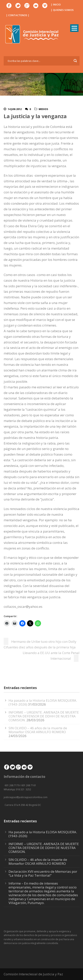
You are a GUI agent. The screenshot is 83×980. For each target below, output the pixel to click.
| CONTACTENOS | (18, 15)
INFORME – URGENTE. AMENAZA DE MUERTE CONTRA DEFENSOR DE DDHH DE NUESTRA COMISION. (44, 716)
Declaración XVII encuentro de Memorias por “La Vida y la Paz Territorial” (43, 873)
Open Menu (74, 28)
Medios (43, 109)
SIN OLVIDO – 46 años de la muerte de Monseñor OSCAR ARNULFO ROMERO (38, 730)
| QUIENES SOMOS (62, 10)
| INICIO (56, 4)
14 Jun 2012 (15, 109)
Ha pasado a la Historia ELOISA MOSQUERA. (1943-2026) (43, 834)
